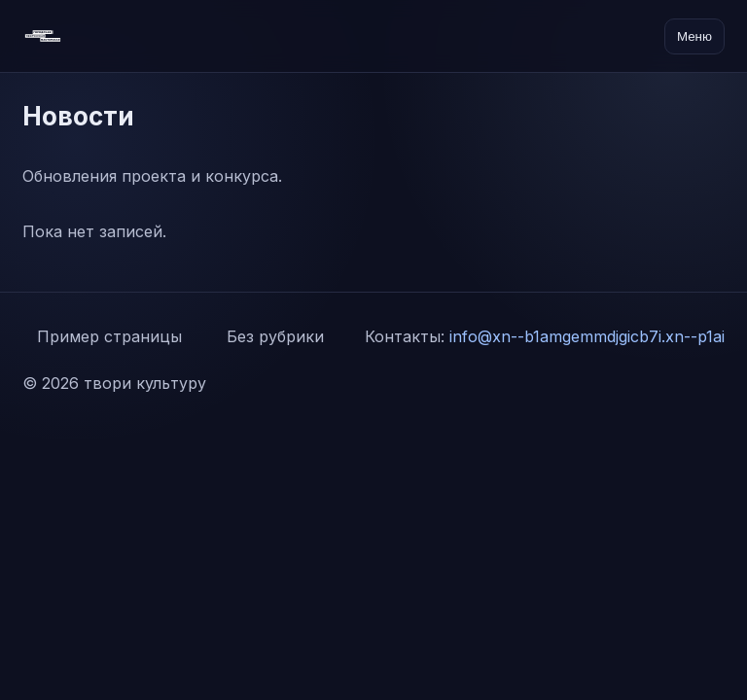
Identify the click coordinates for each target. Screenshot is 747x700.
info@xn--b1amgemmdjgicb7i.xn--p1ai (587, 336)
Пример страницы (109, 336)
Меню (694, 36)
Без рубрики (275, 336)
